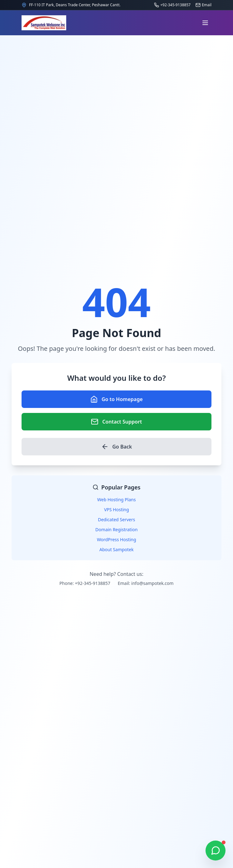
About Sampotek (116, 549)
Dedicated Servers (117, 520)
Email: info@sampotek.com (146, 583)
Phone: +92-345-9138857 (85, 583)
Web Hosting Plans (116, 500)
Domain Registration (116, 530)
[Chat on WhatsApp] (216, 851)
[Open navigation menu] (205, 23)
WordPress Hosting (116, 539)
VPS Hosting (116, 510)
